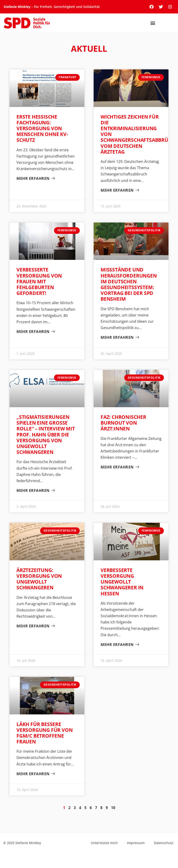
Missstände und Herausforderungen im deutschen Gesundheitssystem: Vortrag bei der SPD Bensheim (129, 284)
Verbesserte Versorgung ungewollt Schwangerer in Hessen (122, 582)
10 (113, 808)
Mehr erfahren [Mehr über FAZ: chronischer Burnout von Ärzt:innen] (118, 467)
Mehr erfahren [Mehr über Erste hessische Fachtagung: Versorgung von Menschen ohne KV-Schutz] (33, 179)
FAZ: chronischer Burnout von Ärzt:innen (123, 423)
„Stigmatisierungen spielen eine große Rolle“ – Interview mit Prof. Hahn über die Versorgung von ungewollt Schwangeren (46, 434)
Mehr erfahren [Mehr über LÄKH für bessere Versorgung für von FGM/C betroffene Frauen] (33, 774)
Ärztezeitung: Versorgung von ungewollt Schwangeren (39, 579)
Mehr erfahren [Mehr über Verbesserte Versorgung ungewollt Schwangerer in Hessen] (118, 645)
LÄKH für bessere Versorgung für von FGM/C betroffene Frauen (44, 733)
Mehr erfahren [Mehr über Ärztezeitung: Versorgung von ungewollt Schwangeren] (33, 626)
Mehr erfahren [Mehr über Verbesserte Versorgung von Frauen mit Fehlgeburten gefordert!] (33, 332)
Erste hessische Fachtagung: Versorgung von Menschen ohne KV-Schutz (42, 128)
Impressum (136, 843)
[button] (170, 23)
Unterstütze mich (104, 843)
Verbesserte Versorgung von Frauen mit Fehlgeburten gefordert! (39, 281)
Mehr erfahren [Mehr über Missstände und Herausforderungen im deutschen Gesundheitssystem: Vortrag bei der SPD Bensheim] (118, 337)
